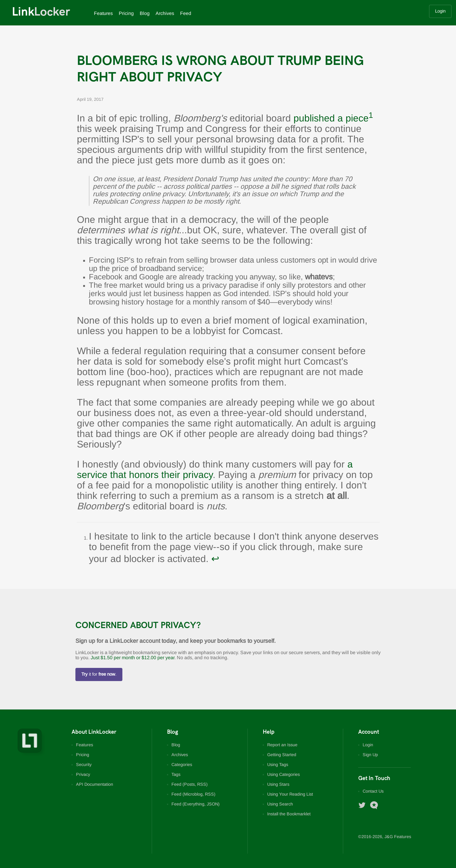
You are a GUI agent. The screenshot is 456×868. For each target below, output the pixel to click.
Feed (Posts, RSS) (190, 785)
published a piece (331, 119)
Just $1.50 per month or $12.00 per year (133, 658)
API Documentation (95, 785)
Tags (176, 775)
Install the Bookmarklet (289, 814)
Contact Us (373, 792)
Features (103, 14)
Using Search (280, 804)
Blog (145, 14)
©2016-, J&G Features (385, 837)
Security (84, 765)
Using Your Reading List (290, 795)
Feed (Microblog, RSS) (193, 795)
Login (440, 11)
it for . (99, 674)
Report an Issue (282, 745)
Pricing (126, 14)
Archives (165, 14)
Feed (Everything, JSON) (196, 804)
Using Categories (284, 775)
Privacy (83, 775)
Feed (186, 14)
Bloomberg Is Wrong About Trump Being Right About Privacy (220, 69)
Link (41, 12)
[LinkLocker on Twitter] (364, 808)
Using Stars (278, 785)
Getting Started (282, 755)
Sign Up (370, 755)
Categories (182, 765)
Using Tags (278, 765)
